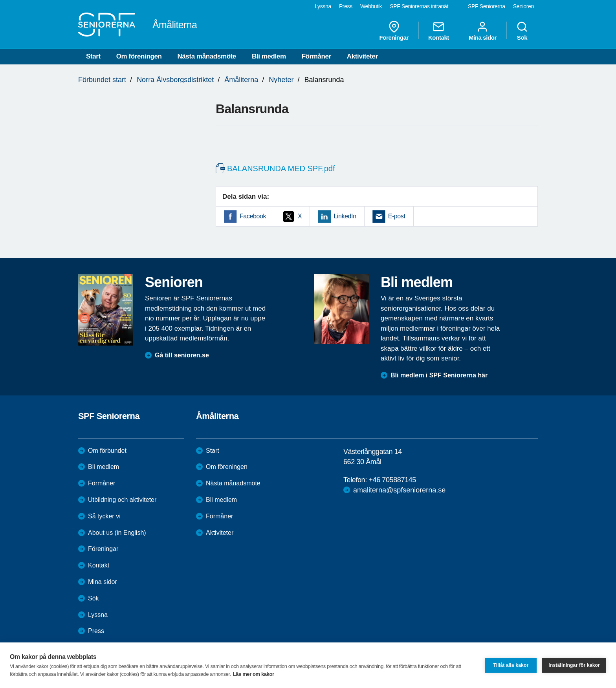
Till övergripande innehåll (0, 0)
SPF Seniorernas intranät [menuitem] (419, 6)
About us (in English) (117, 533)
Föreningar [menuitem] (394, 31)
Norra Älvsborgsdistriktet (175, 80)
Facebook (253, 216)
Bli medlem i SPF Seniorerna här (439, 375)
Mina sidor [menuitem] (483, 31)
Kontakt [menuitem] (439, 31)
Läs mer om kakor (254, 674)
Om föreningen (139, 56)
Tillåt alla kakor (511, 665)
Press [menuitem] (346, 6)
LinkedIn (345, 216)
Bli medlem (269, 56)
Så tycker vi (104, 516)
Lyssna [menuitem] (323, 6)
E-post (397, 216)
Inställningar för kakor (574, 665)
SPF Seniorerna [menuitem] (487, 6)
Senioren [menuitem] (523, 6)
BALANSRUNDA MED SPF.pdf (281, 168)
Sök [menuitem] (522, 31)
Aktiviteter (362, 56)
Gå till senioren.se (182, 355)
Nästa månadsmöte (207, 56)
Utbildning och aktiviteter (122, 500)
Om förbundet (107, 451)
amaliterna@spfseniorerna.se (399, 490)
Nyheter (281, 80)
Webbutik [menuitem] (371, 6)
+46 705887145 (392, 480)
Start (93, 56)
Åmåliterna (241, 80)
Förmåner (316, 56)
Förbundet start (102, 80)
